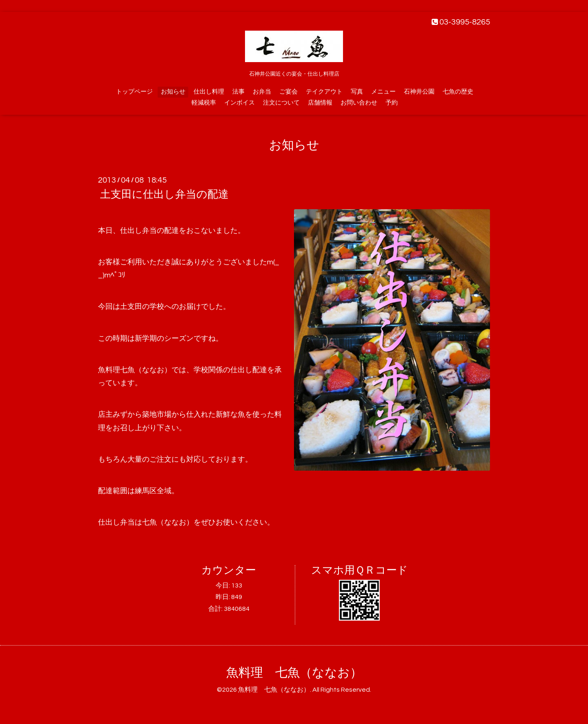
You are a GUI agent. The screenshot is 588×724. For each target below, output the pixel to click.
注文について (281, 103)
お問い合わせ (359, 103)
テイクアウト (324, 92)
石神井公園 (419, 92)
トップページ (134, 92)
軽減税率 (204, 103)
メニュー (383, 92)
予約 (392, 103)
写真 (357, 92)
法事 (238, 92)
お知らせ (173, 92)
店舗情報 (320, 103)
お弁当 (262, 92)
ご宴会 (288, 92)
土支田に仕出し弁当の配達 (164, 194)
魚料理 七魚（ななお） (294, 673)
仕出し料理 (209, 92)
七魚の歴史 (458, 92)
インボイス (239, 103)
